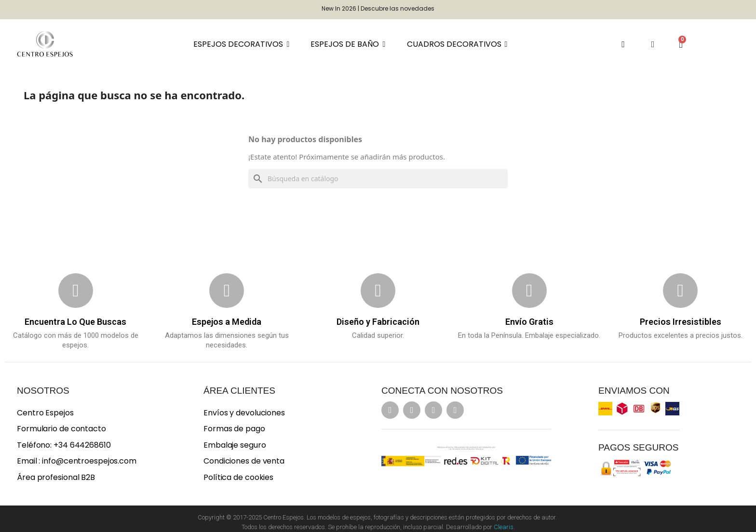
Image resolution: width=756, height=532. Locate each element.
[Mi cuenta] (653, 44)
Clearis (504, 527)
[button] (623, 44)
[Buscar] (378, 179)
